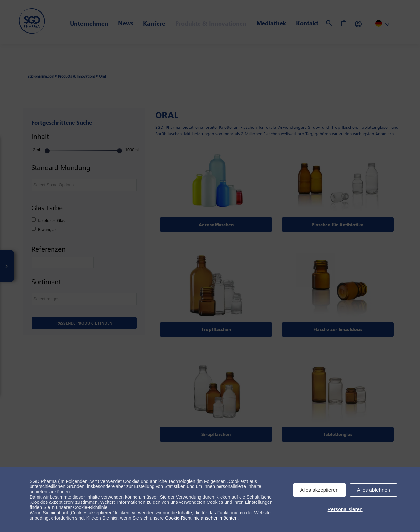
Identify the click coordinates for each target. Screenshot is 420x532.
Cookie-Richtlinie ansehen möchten (201, 518)
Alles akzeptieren (319, 490)
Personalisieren (345, 509)
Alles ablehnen (374, 490)
